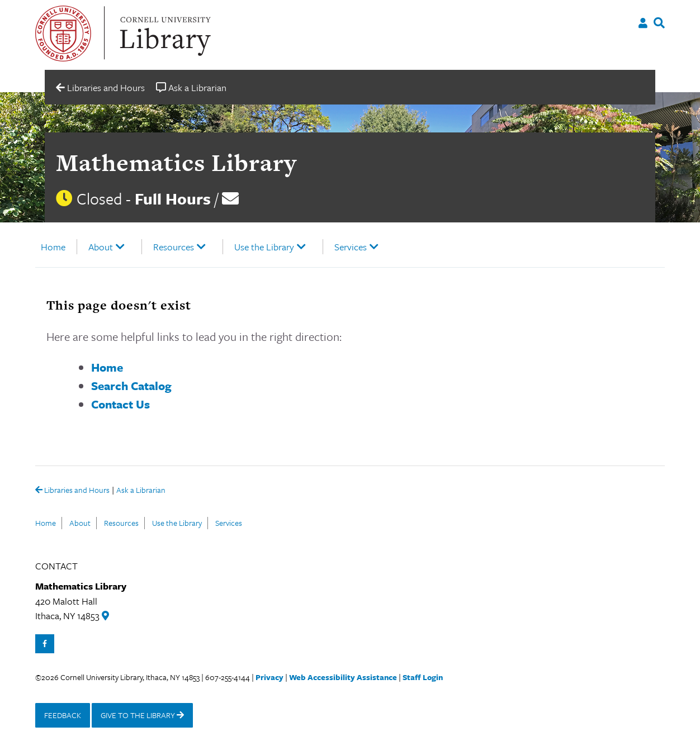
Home (53, 247)
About (101, 247)
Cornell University (63, 34)
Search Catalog (131, 386)
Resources (174, 247)
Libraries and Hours (72, 491)
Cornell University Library (164, 34)
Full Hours (173, 198)
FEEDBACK (63, 715)
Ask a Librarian (141, 491)
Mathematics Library (176, 162)
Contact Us (120, 404)
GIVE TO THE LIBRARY (142, 715)
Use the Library (264, 247)
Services (351, 247)
